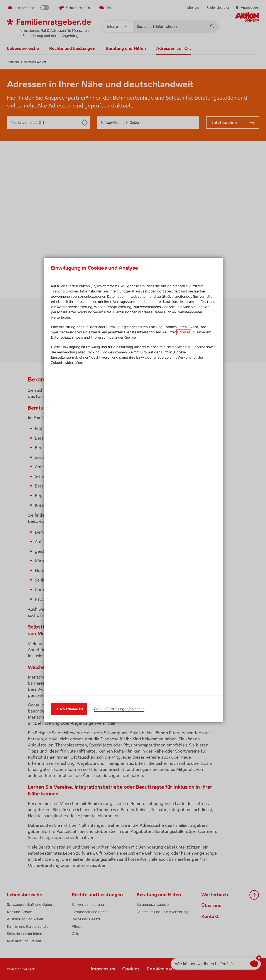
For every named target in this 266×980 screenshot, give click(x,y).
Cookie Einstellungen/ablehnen (119, 546)
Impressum (100, 500)
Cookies (184, 495)
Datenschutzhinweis (67, 500)
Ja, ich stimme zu (69, 546)
